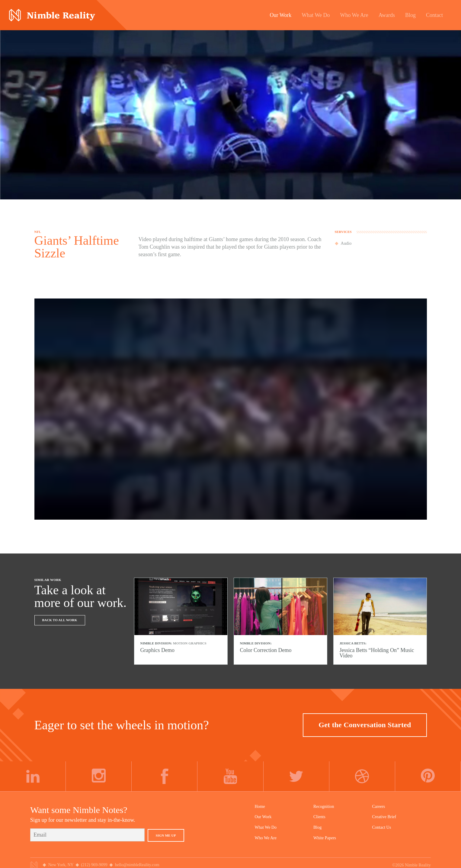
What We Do (266, 827)
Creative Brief (384, 817)
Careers (379, 807)
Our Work (263, 817)
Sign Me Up (166, 835)
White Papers (325, 838)
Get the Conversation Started (365, 725)
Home (260, 807)
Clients (319, 817)
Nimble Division (52, 15)
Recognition (324, 807)
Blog (317, 827)
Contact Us (382, 827)
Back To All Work (60, 620)
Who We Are (266, 838)
